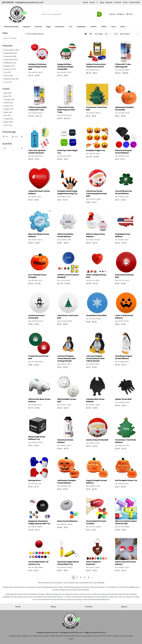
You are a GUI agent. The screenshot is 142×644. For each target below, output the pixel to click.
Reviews (109, 2)
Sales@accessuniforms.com (29, 2)
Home (85, 2)
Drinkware (61, 27)
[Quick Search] (68, 14)
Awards (39, 27)
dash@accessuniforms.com (72, 632)
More (124, 27)
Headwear (82, 27)
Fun (71, 27)
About (92, 2)
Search (124, 607)
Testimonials (134, 2)
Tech (114, 27)
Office (105, 27)
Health (94, 27)
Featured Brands (12, 27)
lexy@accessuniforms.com (47, 632)
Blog (102, 2)
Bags (49, 27)
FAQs (125, 2)
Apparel (27, 27)
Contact (118, 2)
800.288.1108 (8, 2)
